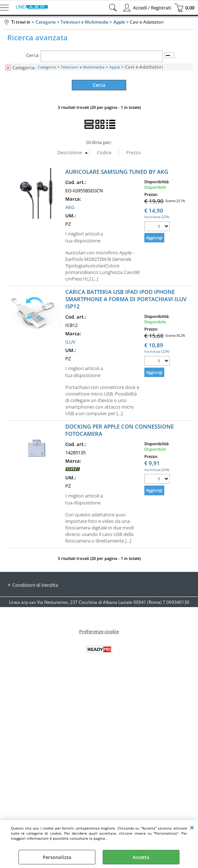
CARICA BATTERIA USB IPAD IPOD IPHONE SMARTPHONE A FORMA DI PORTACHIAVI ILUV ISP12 (126, 299)
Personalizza (57, 857)
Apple (115, 67)
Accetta (141, 857)
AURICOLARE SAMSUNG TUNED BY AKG (117, 172)
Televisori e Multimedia (82, 67)
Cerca (32, 55)
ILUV (70, 342)
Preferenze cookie (99, 631)
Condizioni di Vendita (35, 585)
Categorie (47, 67)
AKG (70, 207)
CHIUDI (192, 827)
